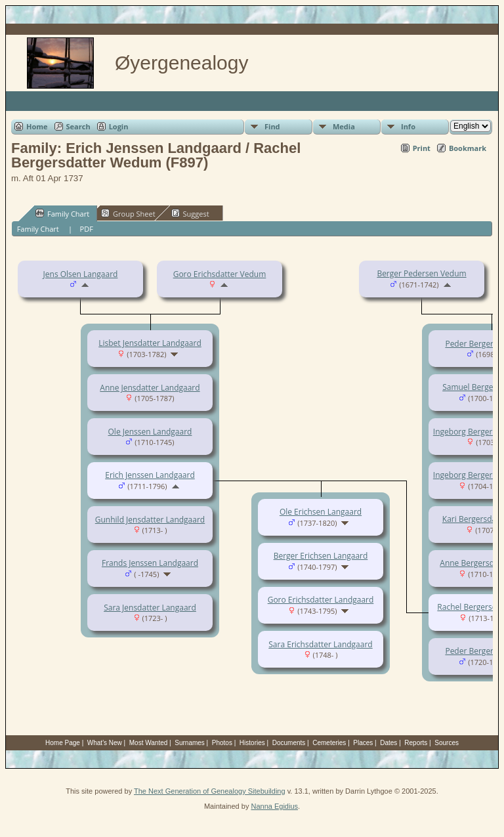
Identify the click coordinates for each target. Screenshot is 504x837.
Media (344, 126)
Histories (252, 743)
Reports (416, 743)
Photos (222, 743)
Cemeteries (329, 743)
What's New (105, 743)
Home (37, 126)
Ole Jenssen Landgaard (150, 432)
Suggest (190, 213)
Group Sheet (128, 213)
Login (119, 126)
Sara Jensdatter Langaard (150, 608)
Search (78, 126)
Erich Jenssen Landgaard (150, 475)
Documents (289, 743)
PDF (87, 229)
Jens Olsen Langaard (81, 274)
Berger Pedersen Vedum (421, 273)
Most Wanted (149, 743)
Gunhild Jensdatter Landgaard (150, 520)
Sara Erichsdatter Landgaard (320, 644)
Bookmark (468, 148)
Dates (388, 743)
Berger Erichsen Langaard (321, 556)
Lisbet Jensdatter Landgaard (150, 343)
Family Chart (62, 213)
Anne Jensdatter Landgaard (150, 388)
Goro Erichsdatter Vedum (220, 274)
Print (422, 148)
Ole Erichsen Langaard (321, 512)
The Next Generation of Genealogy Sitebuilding (210, 791)
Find (272, 126)
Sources (447, 743)
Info (408, 126)
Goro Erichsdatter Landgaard (321, 600)
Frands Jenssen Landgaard (150, 563)
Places (363, 743)
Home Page (63, 743)
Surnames (190, 743)
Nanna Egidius (274, 806)
